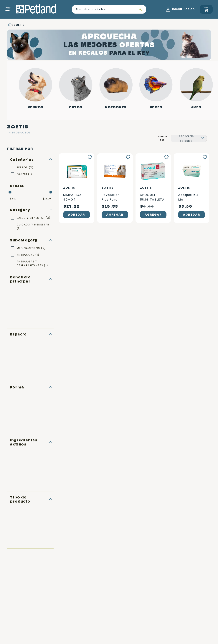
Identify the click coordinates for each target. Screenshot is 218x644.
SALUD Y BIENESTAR (34, 218)
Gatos (76, 107)
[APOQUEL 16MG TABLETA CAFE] (153, 188)
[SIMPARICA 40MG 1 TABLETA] (77, 188)
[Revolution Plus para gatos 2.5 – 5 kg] (115, 188)
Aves (196, 107)
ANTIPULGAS (28, 255)
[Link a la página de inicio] (9, 25)
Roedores (116, 107)
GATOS (24, 174)
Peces (156, 107)
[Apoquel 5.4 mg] (191, 188)
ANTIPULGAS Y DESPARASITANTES (32, 263)
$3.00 (13, 199)
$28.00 (47, 199)
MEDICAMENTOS (31, 248)
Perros (36, 107)
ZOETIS (19, 25)
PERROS (25, 167)
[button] (8, 9)
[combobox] (109, 9)
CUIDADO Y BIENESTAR (33, 226)
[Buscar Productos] (140, 9)
